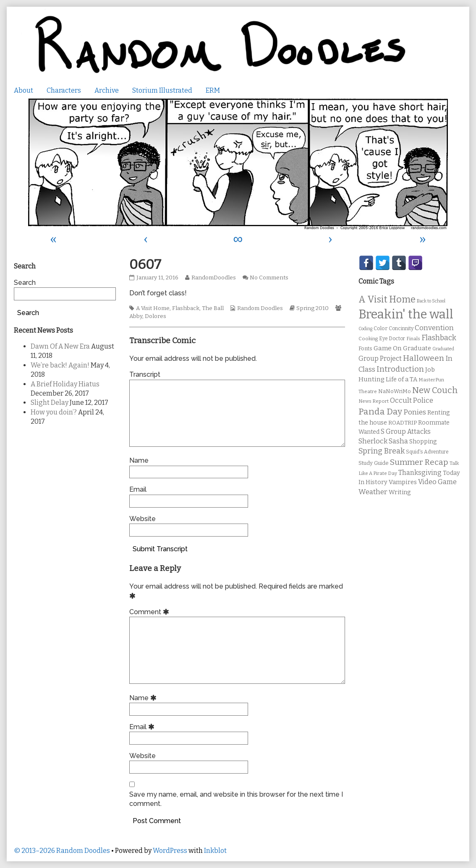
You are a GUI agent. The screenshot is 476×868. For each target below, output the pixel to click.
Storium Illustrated (162, 90)
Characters (64, 90)
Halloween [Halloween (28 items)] (424, 358)
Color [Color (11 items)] (381, 328)
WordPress (170, 851)
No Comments (269, 278)
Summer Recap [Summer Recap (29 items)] (419, 462)
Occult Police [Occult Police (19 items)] (412, 400)
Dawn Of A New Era (60, 346)
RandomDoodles (213, 278)
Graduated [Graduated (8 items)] (443, 349)
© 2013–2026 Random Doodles (62, 851)
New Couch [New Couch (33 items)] (435, 390)
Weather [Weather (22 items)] (373, 492)
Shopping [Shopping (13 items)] (423, 442)
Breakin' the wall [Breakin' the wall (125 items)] (406, 314)
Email (138, 489)
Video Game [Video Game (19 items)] (437, 482)
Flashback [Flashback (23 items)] (439, 338)
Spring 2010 (313, 308)
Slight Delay (50, 403)
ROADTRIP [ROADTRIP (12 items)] (403, 423)
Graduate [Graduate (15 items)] (417, 348)
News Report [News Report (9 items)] (374, 401)
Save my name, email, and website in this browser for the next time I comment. (236, 799)
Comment (150, 612)
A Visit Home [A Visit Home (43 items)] (387, 300)
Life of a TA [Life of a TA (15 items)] (401, 379)
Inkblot (215, 851)
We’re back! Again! (60, 365)
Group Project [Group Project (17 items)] (380, 358)
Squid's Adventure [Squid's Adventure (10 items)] (427, 452)
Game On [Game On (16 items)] (388, 348)
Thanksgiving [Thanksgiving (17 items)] (420, 473)
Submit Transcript (160, 549)
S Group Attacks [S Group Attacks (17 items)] (406, 431)
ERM (213, 90)
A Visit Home (153, 308)
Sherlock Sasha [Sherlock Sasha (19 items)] (383, 441)
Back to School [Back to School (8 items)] (431, 301)
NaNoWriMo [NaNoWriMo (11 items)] (395, 391)
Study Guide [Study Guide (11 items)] (374, 463)
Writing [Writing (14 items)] (400, 492)
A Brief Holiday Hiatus (65, 384)
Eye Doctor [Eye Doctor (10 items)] (392, 339)
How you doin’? (54, 412)
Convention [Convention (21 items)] (434, 328)
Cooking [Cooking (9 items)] (368, 339)
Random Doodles (260, 308)
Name (139, 460)
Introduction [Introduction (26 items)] (400, 369)
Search (25, 283)
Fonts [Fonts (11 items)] (365, 348)
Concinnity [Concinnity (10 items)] (401, 328)
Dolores (156, 316)
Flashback (186, 308)
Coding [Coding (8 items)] (365, 329)
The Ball (213, 308)
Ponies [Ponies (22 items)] (415, 412)
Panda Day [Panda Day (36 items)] (380, 412)
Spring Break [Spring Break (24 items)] (382, 451)
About (24, 90)
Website (143, 519)
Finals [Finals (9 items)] (413, 339)
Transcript (145, 374)
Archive (107, 90)
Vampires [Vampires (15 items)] (403, 482)
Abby (136, 316)
